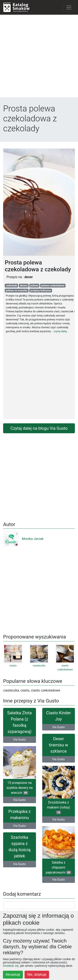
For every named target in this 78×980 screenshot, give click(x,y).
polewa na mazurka (17, 291)
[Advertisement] (39, 57)
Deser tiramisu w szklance (58, 745)
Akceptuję (13, 975)
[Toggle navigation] (69, 7)
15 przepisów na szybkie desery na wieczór (20, 788)
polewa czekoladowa (53, 286)
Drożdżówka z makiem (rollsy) (58, 807)
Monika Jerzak (23, 539)
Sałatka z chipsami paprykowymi (58, 867)
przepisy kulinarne (41, 291)
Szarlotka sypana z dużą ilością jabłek (20, 847)
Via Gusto (20, 740)
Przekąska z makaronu (19, 815)
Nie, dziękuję (37, 975)
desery (24, 286)
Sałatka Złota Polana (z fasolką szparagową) (20, 722)
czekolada (12, 286)
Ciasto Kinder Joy (59, 716)
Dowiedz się (11, 966)
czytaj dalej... (61, 331)
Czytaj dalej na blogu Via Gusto (39, 428)
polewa (34, 286)
